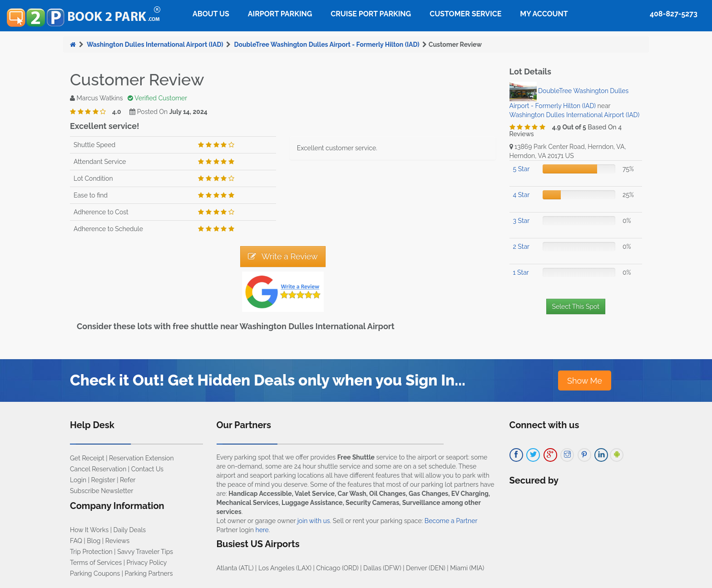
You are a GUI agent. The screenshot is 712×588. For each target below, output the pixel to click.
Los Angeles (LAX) (285, 568)
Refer (128, 480)
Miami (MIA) (467, 568)
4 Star (522, 195)
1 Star (521, 272)
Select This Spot (576, 306)
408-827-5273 (674, 14)
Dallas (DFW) (382, 568)
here (262, 530)
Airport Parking (280, 14)
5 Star (522, 169)
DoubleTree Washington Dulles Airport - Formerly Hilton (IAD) (326, 44)
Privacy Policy (147, 563)
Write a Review (283, 256)
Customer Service (465, 14)
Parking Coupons (95, 573)
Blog (94, 541)
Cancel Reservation (98, 469)
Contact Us (147, 469)
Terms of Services (96, 563)
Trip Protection (91, 552)
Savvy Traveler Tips (145, 552)
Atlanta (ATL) (235, 568)
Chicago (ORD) (337, 568)
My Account (544, 14)
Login (78, 480)
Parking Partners (149, 573)
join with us (314, 521)
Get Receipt (87, 458)
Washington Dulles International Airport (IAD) (155, 44)
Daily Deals (130, 530)
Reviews (117, 541)
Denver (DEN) (426, 568)
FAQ (76, 541)
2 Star (521, 247)
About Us (211, 14)
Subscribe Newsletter (101, 491)
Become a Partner (451, 521)
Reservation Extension (141, 458)
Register (103, 480)
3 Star (522, 221)
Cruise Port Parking (371, 14)
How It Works (89, 530)
